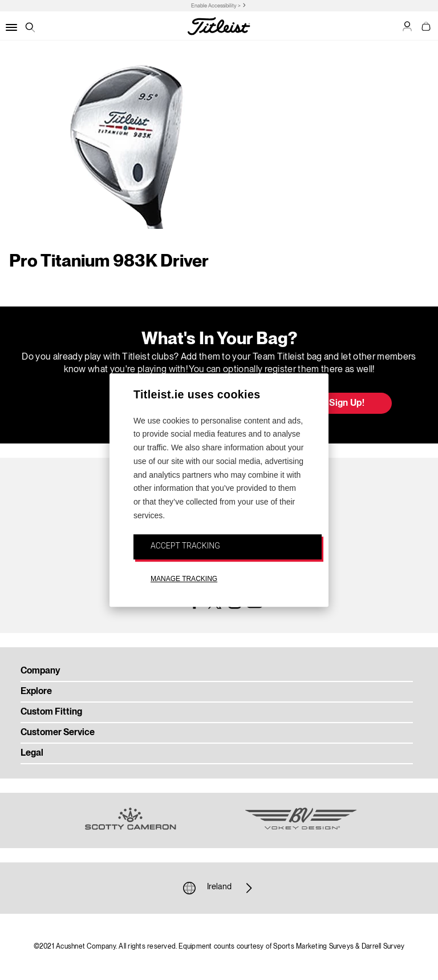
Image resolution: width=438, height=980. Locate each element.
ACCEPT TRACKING (185, 546)
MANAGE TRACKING (184, 579)
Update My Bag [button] (108, 404)
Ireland (219, 888)
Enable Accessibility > (216, 6)
